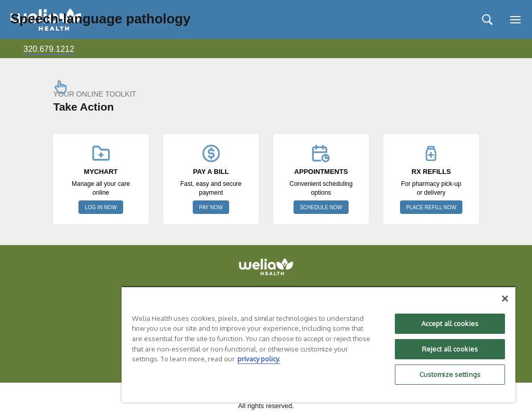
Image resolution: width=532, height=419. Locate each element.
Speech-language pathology (101, 19)
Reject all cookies (450, 349)
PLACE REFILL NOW (431, 207)
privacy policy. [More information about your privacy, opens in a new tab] (259, 359)
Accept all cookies (450, 323)
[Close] (505, 299)
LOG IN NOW (101, 207)
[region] (318, 344)
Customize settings (450, 374)
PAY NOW (211, 207)
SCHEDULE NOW (321, 207)
